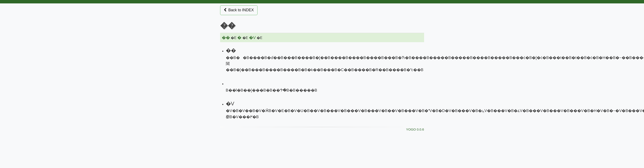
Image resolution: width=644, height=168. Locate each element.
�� (226, 38)
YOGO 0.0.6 (415, 129)
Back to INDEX (239, 10)
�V (252, 38)
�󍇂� (239, 38)
